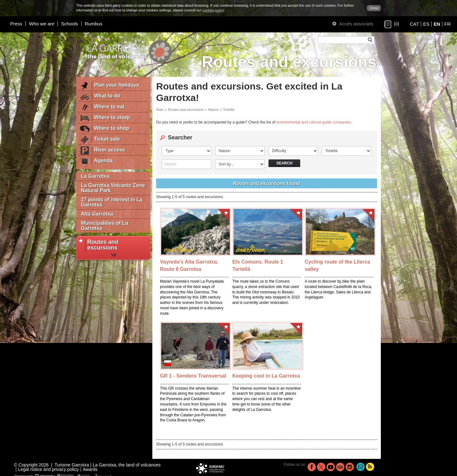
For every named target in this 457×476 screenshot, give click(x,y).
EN (437, 24)
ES (426, 24)
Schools (69, 24)
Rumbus (94, 24)
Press (16, 24)
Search (285, 163)
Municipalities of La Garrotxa (104, 226)
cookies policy (213, 10)
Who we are (42, 24)
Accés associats (353, 24)
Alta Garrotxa (97, 214)
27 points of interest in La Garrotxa (112, 202)
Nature (213, 110)
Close (374, 8)
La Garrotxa (95, 176)
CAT (414, 24)
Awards (90, 469)
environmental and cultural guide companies (314, 122)
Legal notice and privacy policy (48, 469)
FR (447, 24)
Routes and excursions (186, 110)
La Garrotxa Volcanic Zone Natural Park (113, 188)
